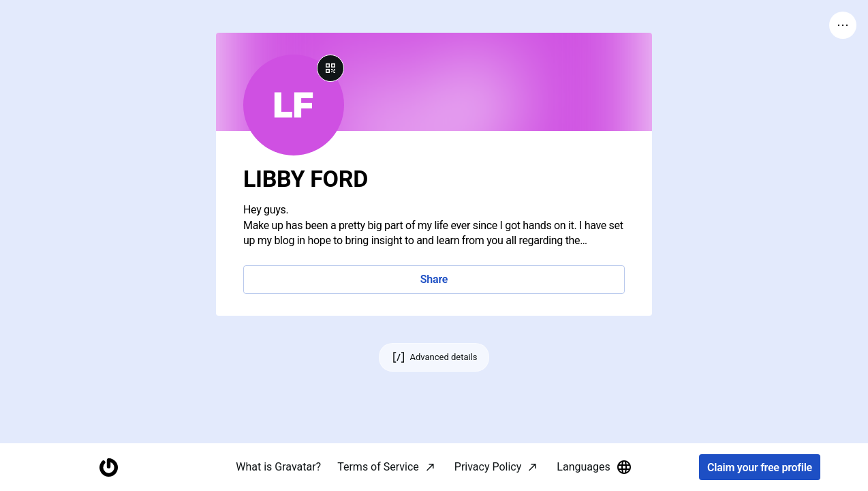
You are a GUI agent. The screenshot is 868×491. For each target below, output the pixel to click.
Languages (594, 467)
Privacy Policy (488, 467)
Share (434, 279)
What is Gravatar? (278, 467)
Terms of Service (378, 467)
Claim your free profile (760, 467)
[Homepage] (108, 467)
